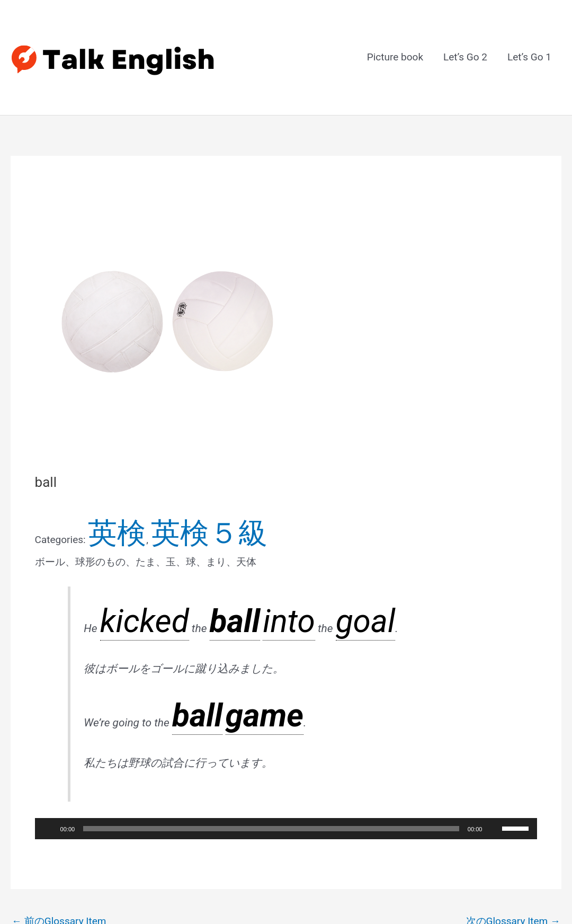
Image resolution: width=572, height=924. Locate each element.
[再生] (49, 705)
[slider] (271, 705)
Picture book (395, 38)
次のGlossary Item (513, 797)
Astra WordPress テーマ (356, 888)
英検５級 (133, 480)
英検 (98, 480)
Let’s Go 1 (529, 38)
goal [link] (221, 540)
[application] (286, 705)
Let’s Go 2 (465, 38)
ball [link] (160, 540)
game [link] (206, 606)
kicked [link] (115, 540)
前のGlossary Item (59, 797)
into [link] (181, 540)
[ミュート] (494, 705)
